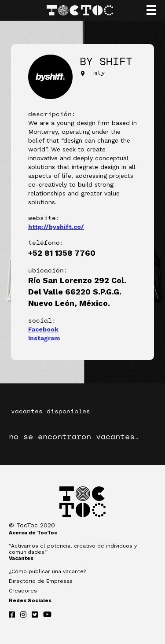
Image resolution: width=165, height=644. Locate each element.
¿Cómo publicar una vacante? (47, 571)
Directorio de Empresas (41, 581)
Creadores (23, 591)
